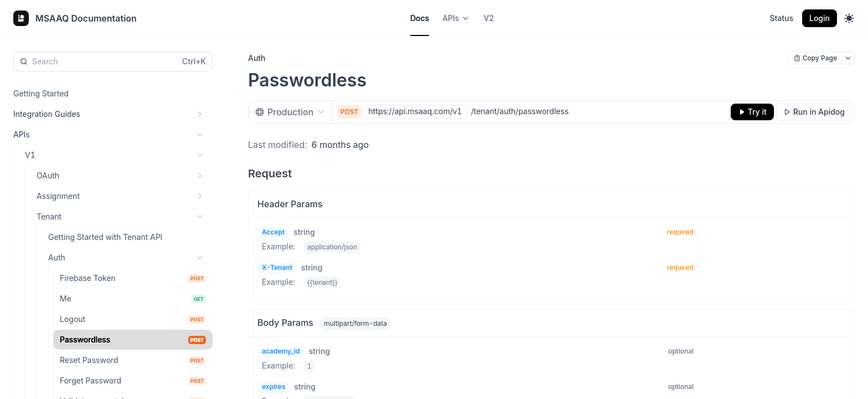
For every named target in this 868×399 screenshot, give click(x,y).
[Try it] (752, 112)
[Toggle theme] (849, 18)
